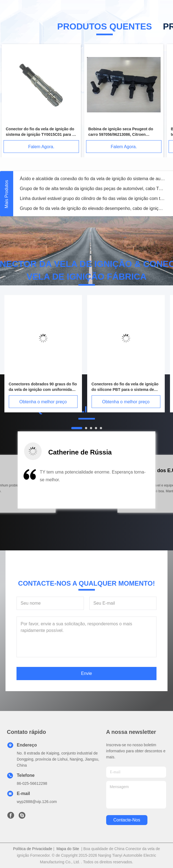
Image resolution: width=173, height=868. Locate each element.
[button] (29, 487)
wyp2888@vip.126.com (37, 802)
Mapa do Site (68, 849)
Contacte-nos (127, 820)
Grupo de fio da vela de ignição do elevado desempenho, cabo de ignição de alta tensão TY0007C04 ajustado (92, 208)
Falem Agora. (41, 147)
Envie (86, 673)
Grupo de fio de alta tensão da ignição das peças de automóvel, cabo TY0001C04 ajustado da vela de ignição (92, 189)
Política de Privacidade (32, 849)
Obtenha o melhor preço (43, 402)
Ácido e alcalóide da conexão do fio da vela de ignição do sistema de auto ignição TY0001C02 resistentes (92, 179)
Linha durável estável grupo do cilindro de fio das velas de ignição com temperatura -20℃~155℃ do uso (92, 198)
